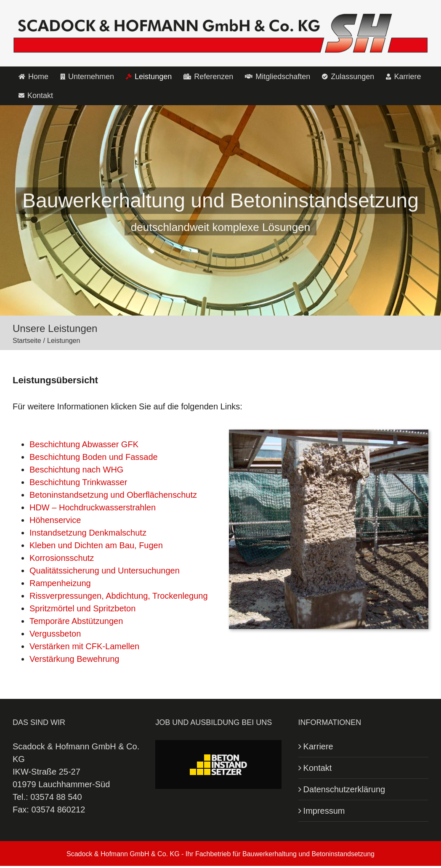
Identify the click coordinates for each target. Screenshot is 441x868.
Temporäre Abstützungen (76, 621)
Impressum (324, 811)
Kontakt (318, 768)
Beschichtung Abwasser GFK (84, 444)
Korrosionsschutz (62, 558)
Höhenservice (55, 520)
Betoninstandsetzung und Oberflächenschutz (113, 495)
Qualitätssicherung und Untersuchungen (105, 571)
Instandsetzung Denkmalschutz (88, 533)
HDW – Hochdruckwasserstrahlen (93, 507)
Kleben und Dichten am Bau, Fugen (96, 545)
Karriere (318, 746)
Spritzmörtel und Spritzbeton (82, 608)
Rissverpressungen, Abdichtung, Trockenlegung (119, 596)
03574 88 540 (56, 797)
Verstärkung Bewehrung (74, 659)
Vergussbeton (55, 634)
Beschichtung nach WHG (76, 470)
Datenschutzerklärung (344, 789)
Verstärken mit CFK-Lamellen (84, 646)
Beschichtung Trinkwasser (78, 482)
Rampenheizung (60, 583)
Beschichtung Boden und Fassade (94, 457)
